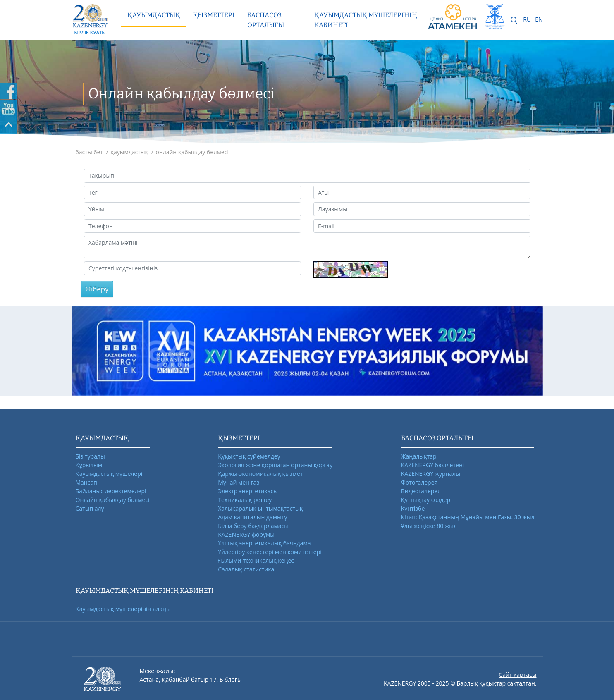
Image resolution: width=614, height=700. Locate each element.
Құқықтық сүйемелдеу (249, 456)
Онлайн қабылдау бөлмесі (113, 500)
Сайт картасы (517, 675)
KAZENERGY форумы (246, 534)
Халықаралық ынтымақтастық (260, 508)
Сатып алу (90, 508)
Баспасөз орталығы (266, 20)
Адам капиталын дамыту (252, 517)
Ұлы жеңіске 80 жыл (429, 526)
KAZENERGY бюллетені (432, 465)
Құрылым (89, 465)
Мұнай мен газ (239, 482)
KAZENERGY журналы (431, 474)
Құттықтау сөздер (426, 500)
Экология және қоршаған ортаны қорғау (275, 465)
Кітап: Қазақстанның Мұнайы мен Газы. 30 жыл (468, 517)
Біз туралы (90, 456)
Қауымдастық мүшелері (109, 474)
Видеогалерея (421, 491)
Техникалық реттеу (245, 500)
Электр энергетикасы (248, 491)
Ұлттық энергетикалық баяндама (264, 543)
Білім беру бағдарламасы (253, 526)
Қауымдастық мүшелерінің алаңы (123, 609)
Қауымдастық (154, 15)
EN (539, 19)
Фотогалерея (419, 482)
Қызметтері (214, 15)
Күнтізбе (413, 508)
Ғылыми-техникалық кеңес (256, 560)
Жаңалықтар (419, 456)
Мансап (86, 482)
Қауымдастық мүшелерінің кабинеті (366, 20)
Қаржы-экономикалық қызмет (260, 474)
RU (527, 19)
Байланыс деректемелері (111, 491)
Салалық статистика (246, 569)
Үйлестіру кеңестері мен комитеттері (270, 552)
